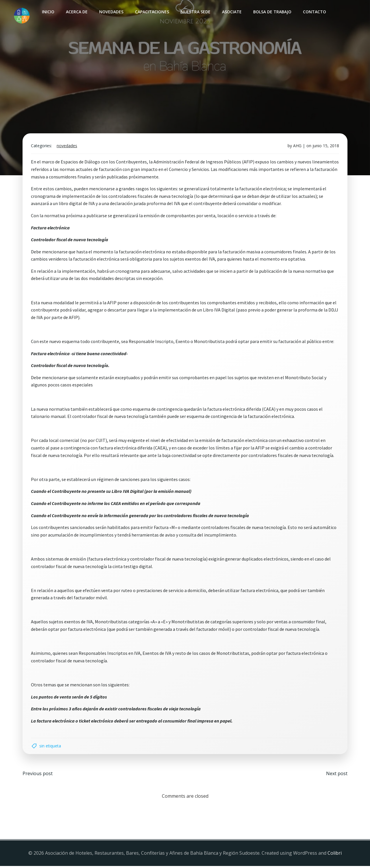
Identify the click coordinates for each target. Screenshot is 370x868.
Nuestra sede (195, 12)
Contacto (314, 12)
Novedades (111, 12)
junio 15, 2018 (325, 147)
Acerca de (76, 12)
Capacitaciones (152, 12)
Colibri (335, 855)
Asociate (232, 12)
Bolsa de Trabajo (272, 12)
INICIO (48, 12)
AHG (297, 147)
